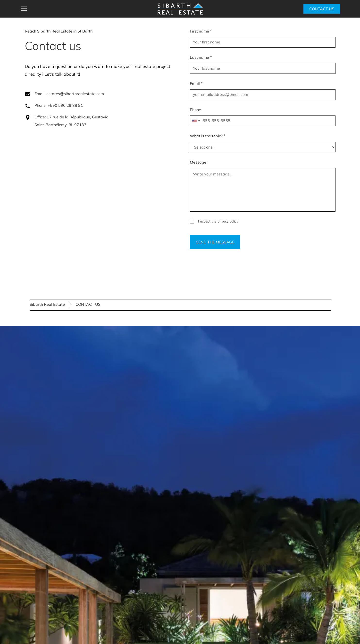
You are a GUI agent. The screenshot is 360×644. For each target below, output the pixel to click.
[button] (86, 9)
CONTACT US (322, 9)
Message (198, 162)
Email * (196, 83)
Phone (195, 110)
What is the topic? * (208, 136)
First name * (201, 31)
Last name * (201, 57)
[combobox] (196, 121)
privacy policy (228, 221)
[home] (180, 9)
